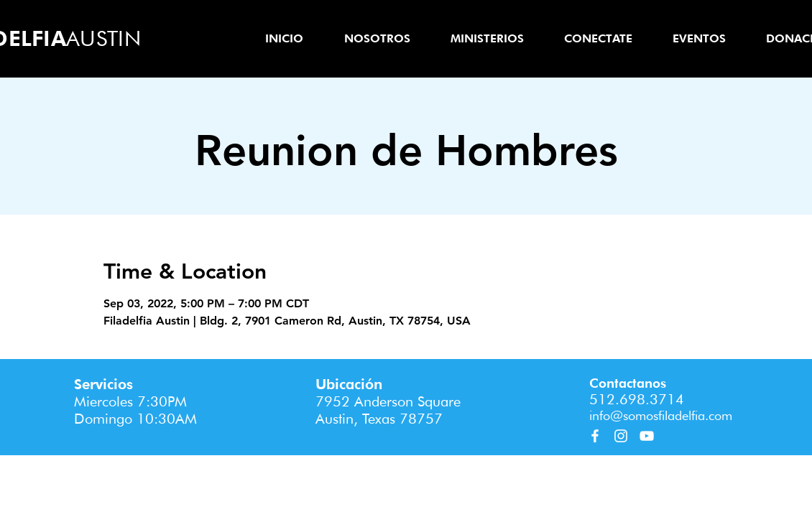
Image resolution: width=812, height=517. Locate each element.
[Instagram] (621, 436)
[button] (377, 38)
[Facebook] (595, 436)
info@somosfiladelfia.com (661, 415)
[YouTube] (647, 436)
